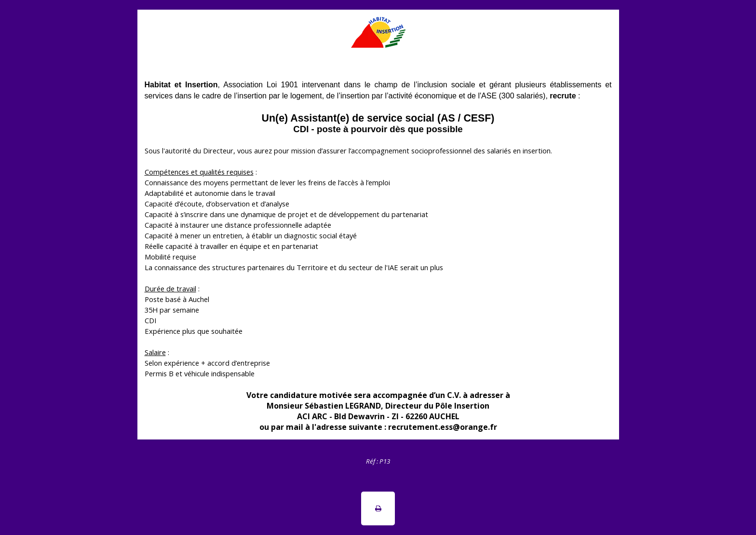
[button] (378, 508)
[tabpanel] (378, 461)
